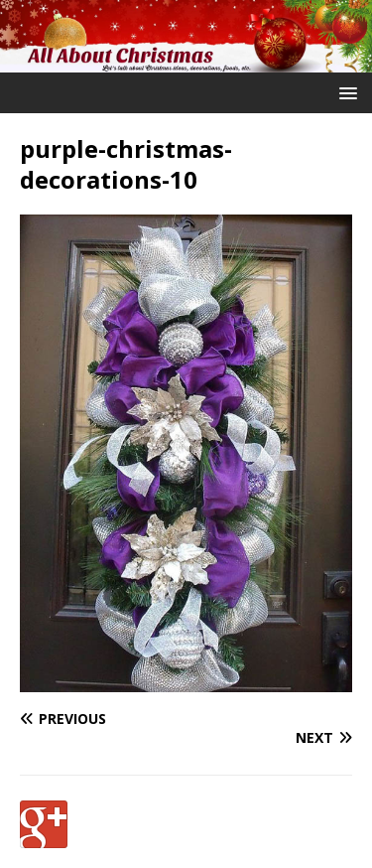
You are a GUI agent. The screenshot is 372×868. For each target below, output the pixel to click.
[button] (345, 92)
